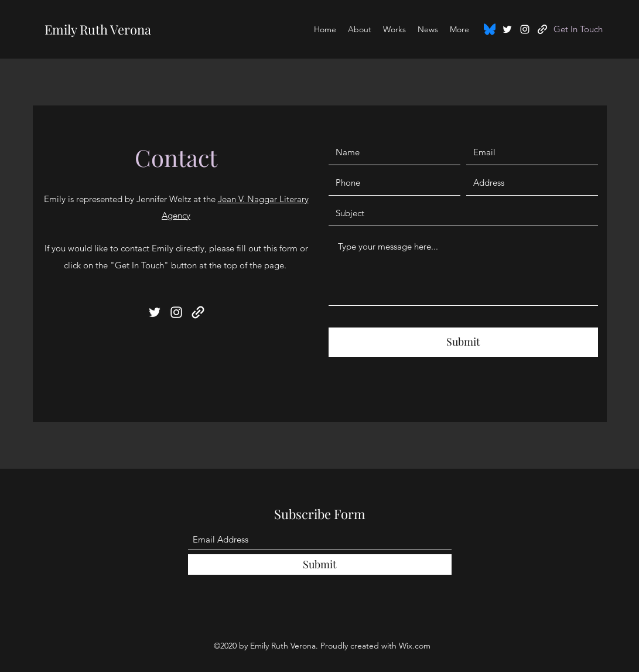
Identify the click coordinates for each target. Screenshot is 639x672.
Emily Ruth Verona (98, 29)
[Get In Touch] (578, 30)
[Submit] (463, 342)
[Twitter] (507, 29)
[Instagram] (525, 29)
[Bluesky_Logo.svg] (490, 29)
